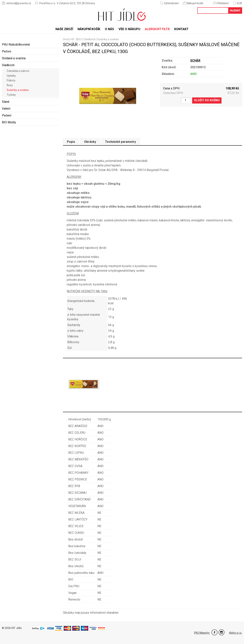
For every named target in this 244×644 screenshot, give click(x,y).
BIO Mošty (9, 122)
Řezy (10, 85)
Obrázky (90, 142)
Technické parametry (120, 142)
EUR (238, 3)
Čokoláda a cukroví (18, 71)
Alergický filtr (157, 29)
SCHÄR (195, 61)
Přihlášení (221, 3)
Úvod (66, 39)
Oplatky (11, 76)
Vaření (6, 109)
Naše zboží (64, 29)
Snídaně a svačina (14, 58)
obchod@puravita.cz (16, 3)
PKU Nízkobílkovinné (16, 45)
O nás (109, 29)
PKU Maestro (202, 633)
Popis (71, 142)
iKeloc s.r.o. (236, 633)
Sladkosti (8, 65)
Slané (6, 102)
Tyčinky (11, 95)
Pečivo (7, 51)
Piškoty (11, 80)
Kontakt (181, 29)
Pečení (7, 115)
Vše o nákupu (129, 29)
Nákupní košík (193, 3)
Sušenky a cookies (18, 90)
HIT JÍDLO (77, 39)
